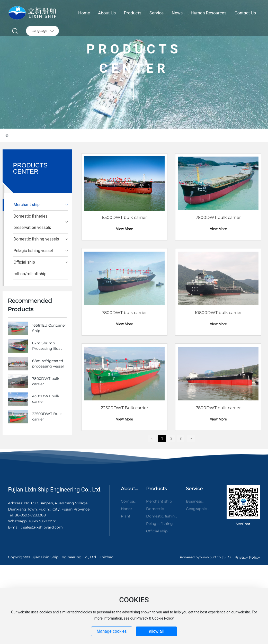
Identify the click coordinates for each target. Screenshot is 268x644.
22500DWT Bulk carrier (124, 408)
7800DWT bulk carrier (218, 217)
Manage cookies (112, 631)
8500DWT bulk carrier (124, 217)
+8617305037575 (43, 521)
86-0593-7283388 (30, 515)
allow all (156, 631)
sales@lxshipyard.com (43, 527)
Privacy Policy (247, 557)
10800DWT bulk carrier (218, 313)
